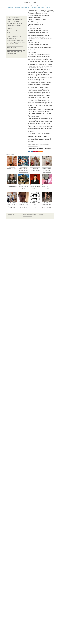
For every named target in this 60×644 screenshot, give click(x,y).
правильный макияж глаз (44, 463)
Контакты (24, 533)
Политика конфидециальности (27, 535)
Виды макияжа (25, 7)
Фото (48, 7)
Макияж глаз (30, 3)
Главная (11, 7)
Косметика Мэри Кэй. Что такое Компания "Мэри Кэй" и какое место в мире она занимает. (16, 42)
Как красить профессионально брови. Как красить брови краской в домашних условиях (16, 36)
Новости (17, 7)
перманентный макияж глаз (33, 465)
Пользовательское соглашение (31, 533)
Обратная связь (40, 533)
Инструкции (42, 7)
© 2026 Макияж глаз (11, 533)
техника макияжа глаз (36, 463)
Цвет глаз (34, 7)
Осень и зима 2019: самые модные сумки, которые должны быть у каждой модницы (16, 52)
